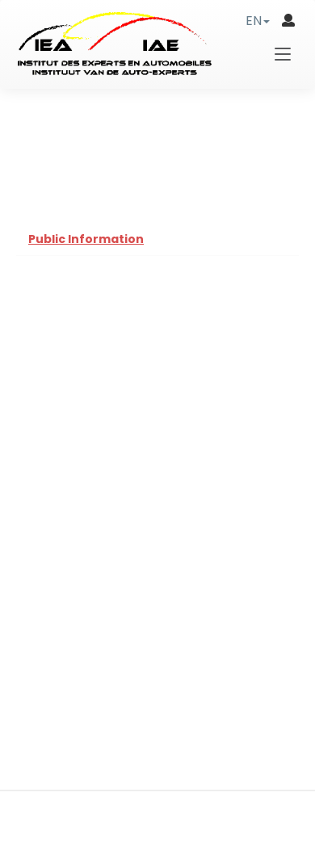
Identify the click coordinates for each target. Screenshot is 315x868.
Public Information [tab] (86, 239)
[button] (258, 21)
